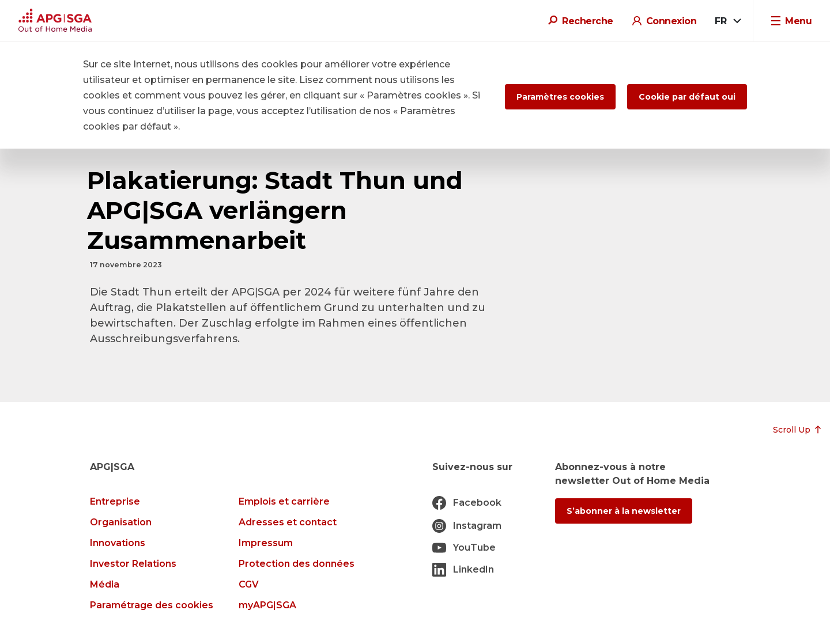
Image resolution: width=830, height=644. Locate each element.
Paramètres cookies (560, 97)
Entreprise (115, 501)
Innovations (118, 543)
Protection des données (297, 564)
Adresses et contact (288, 522)
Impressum (266, 543)
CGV (249, 584)
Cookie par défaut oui (687, 97)
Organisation (121, 522)
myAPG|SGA (267, 605)
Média (105, 584)
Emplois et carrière (284, 501)
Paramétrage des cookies (152, 605)
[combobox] (727, 21)
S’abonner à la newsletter (624, 511)
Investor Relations (133, 564)
